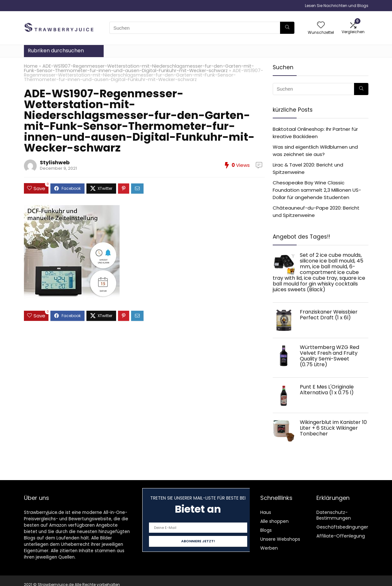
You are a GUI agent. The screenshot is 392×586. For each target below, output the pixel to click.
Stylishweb (55, 163)
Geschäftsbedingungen (343, 527)
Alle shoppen (274, 521)
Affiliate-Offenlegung (341, 536)
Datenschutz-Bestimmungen (334, 515)
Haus (266, 512)
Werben (269, 548)
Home (31, 66)
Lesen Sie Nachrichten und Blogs (337, 6)
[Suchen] (287, 28)
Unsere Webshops (280, 539)
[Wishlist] (321, 25)
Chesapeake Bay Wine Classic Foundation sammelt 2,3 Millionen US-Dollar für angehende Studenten (317, 190)
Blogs (266, 530)
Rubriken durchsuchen (56, 51)
